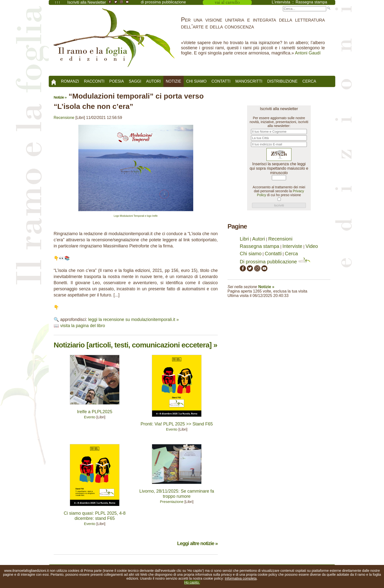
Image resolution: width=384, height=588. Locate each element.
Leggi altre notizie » (197, 543)
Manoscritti (249, 81)
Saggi (135, 81)
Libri (244, 239)
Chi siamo (196, 81)
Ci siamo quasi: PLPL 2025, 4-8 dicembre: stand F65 (95, 516)
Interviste (292, 246)
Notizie (174, 81)
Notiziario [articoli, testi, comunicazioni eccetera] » (135, 345)
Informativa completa (241, 578)
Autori (154, 81)
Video (312, 246)
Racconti (94, 81)
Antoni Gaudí (308, 53)
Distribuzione (282, 81)
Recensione (64, 118)
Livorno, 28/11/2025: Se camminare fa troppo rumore (177, 494)
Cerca (309, 81)
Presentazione (172, 502)
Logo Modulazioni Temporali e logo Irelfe (136, 216)
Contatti (221, 81)
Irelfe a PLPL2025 (95, 412)
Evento (90, 417)
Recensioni (280, 239)
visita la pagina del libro (83, 326)
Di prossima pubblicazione (275, 262)
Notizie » (60, 97)
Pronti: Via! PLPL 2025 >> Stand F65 (177, 424)
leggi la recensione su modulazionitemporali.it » (133, 320)
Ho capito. (192, 582)
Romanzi (70, 81)
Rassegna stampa (259, 246)
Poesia (117, 81)
